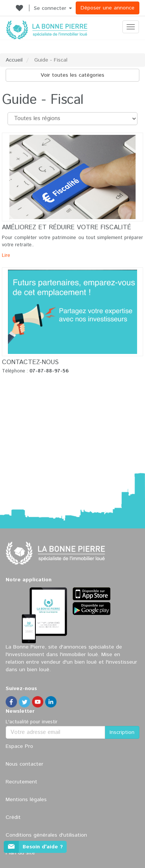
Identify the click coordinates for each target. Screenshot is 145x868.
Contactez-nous (30, 362)
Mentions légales (26, 800)
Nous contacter (24, 764)
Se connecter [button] (53, 8)
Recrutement (21, 782)
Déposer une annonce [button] (108, 8)
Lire (6, 256)
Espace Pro (19, 746)
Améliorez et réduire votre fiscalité (66, 227)
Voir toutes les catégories (72, 75)
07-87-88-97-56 (49, 371)
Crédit (13, 817)
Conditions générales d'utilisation (46, 835)
